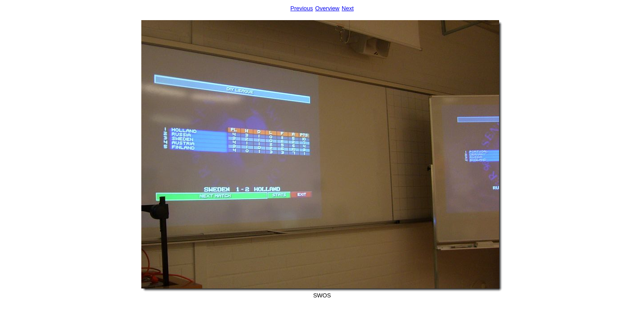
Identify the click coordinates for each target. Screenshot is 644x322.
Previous (302, 8)
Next (348, 8)
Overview (327, 8)
